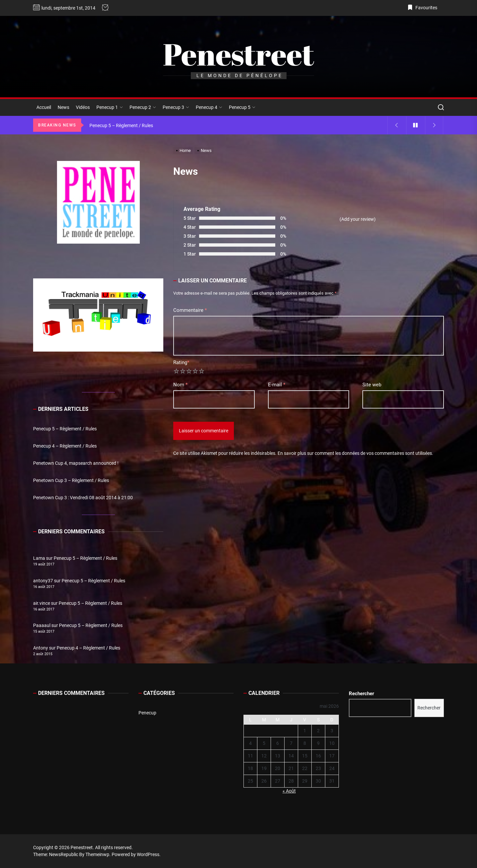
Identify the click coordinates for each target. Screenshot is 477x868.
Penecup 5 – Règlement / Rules (65, 429)
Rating (181, 362)
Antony (41, 648)
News (63, 107)
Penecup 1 (110, 107)
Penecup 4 (209, 107)
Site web (372, 385)
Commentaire (190, 310)
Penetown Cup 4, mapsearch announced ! (76, 463)
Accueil (44, 107)
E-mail (277, 385)
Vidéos (83, 107)
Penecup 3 (176, 107)
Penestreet (238, 54)
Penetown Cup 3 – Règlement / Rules (71, 480)
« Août (289, 791)
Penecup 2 (143, 107)
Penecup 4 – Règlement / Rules (65, 446)
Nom (180, 385)
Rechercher (361, 694)
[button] (43, 315)
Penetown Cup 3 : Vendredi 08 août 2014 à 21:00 (83, 498)
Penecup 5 (242, 107)
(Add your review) (358, 219)
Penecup (147, 713)
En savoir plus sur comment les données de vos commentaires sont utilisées (355, 453)
